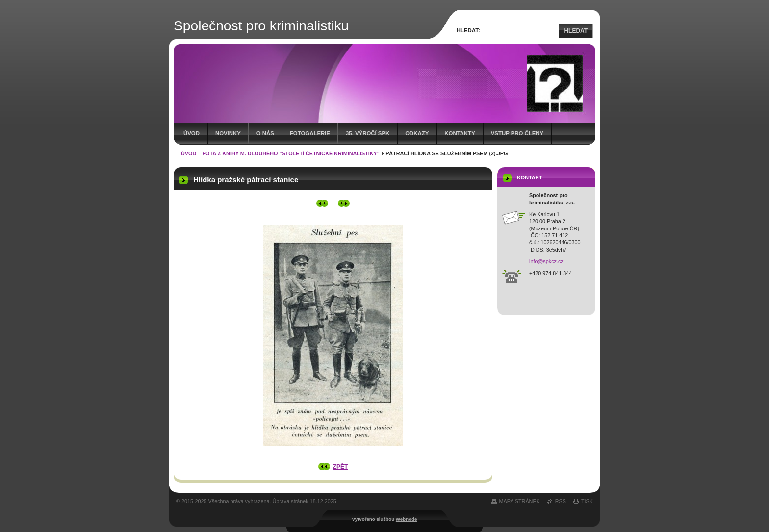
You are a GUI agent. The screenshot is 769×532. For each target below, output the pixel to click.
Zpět (341, 467)
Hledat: (468, 30)
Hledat (576, 31)
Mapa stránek (520, 501)
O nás (265, 133)
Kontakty (460, 133)
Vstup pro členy (517, 133)
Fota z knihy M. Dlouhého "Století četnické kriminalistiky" (291, 153)
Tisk (587, 501)
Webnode (407, 519)
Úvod (192, 133)
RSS (561, 501)
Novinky (228, 133)
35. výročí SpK (368, 133)
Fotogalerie (310, 133)
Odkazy (417, 133)
